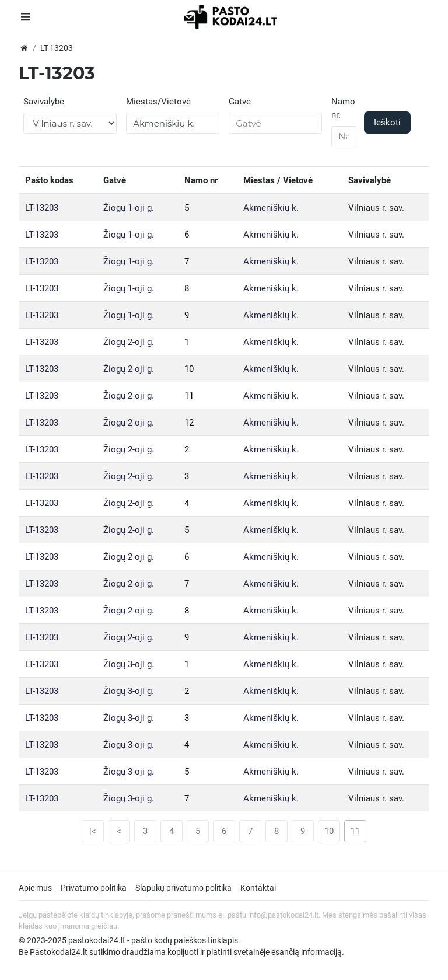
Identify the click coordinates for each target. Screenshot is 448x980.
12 (189, 423)
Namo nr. (343, 108)
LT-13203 (42, 208)
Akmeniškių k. (271, 208)
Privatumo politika (94, 888)
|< (93, 831)
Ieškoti (387, 123)
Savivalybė (44, 102)
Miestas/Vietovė (158, 102)
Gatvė (240, 102)
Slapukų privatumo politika (183, 888)
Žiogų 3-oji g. (129, 664)
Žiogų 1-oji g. (129, 208)
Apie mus (35, 888)
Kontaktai (258, 888)
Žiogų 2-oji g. (129, 342)
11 (189, 396)
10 (189, 369)
